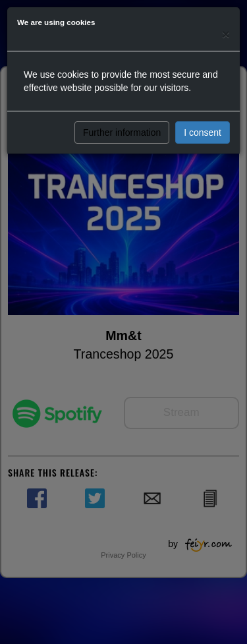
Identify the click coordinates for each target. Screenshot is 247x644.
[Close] (226, 34)
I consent (203, 132)
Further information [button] (122, 132)
